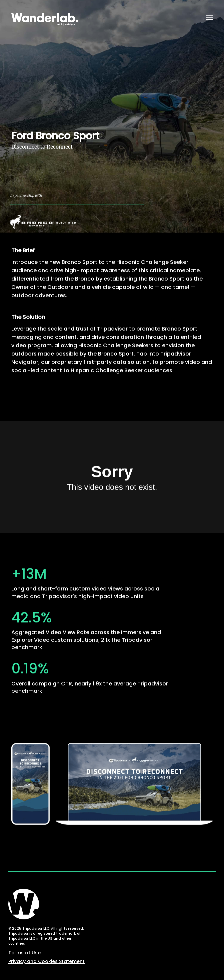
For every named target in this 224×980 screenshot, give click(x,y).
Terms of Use (24, 953)
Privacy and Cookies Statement (46, 961)
